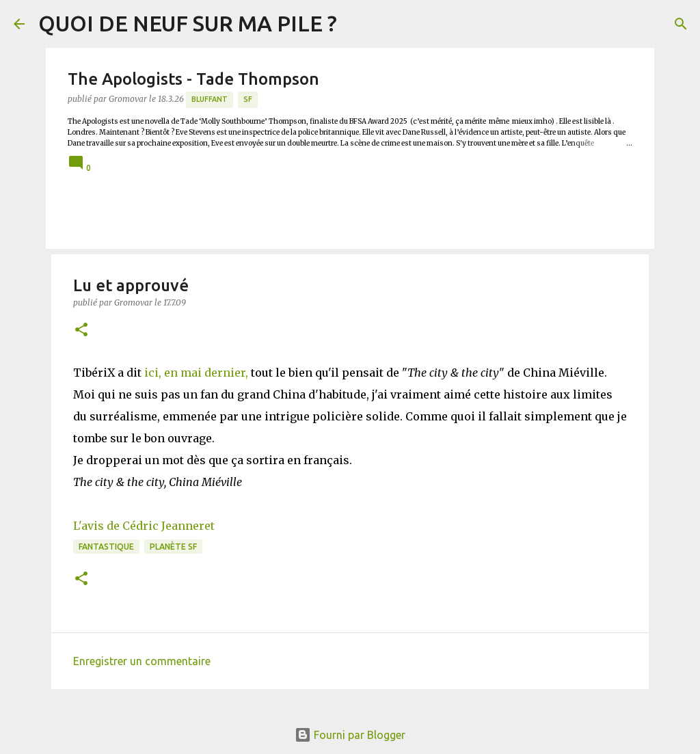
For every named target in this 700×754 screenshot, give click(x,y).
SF (248, 99)
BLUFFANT (210, 99)
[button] (81, 331)
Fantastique (106, 547)
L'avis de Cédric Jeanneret (144, 526)
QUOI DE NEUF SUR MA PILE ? (188, 23)
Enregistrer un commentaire (142, 661)
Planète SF (173, 547)
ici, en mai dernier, (196, 373)
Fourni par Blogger (350, 735)
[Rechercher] (681, 24)
